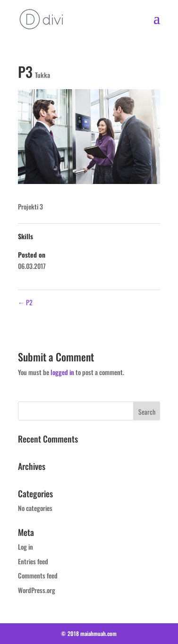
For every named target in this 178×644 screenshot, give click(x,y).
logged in (62, 372)
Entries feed (33, 561)
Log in (25, 547)
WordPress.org (37, 590)
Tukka (42, 75)
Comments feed (38, 575)
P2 (25, 302)
